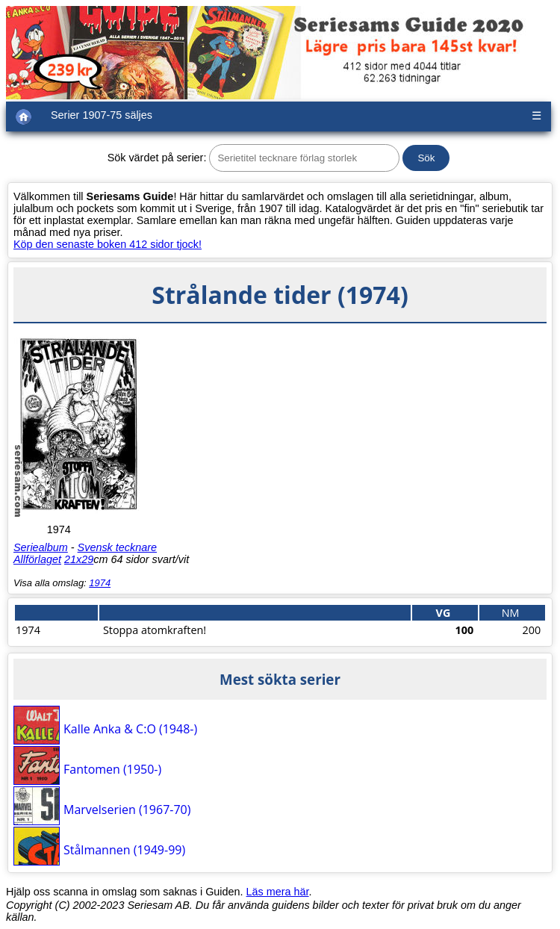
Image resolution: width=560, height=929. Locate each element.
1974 (100, 583)
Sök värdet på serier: (157, 158)
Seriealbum (41, 547)
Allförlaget (37, 559)
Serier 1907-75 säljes (102, 115)
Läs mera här (278, 892)
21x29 (79, 559)
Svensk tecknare (117, 547)
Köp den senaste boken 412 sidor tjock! (108, 244)
